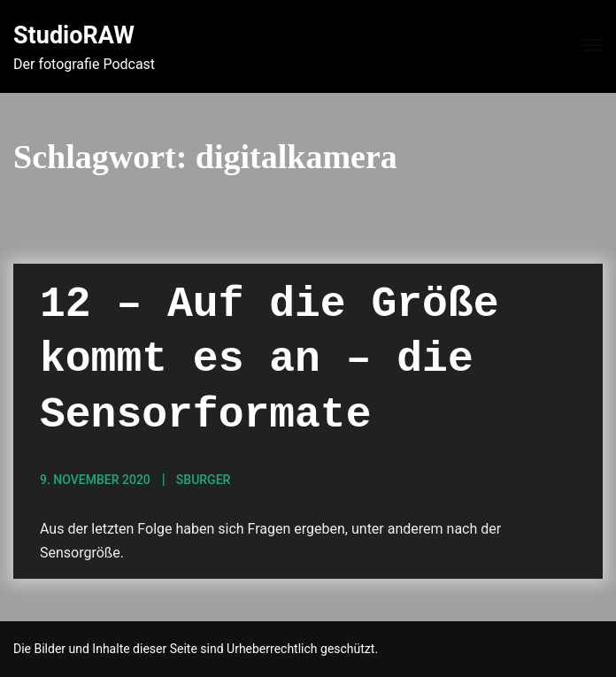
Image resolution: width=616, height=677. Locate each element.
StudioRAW (74, 35)
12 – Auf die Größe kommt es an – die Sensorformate (269, 360)
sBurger (204, 480)
